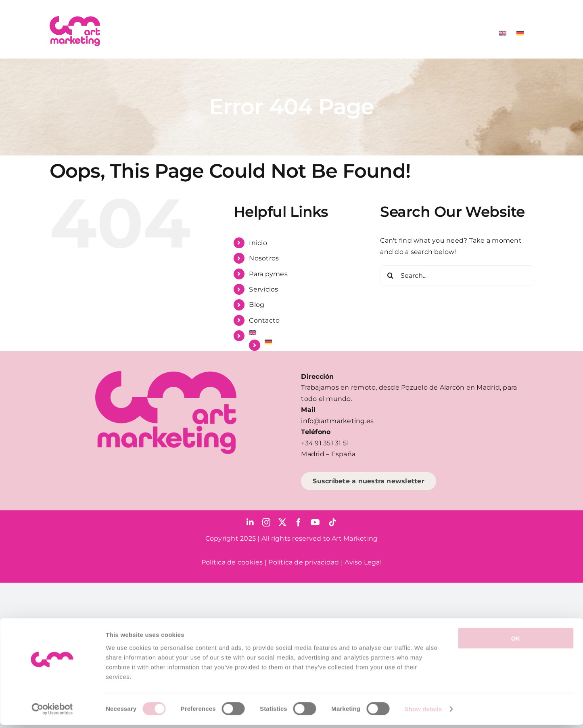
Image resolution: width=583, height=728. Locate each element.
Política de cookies (232, 562)
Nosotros (264, 258)
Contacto (264, 320)
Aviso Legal (363, 562)
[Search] (390, 275)
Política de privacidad (304, 562)
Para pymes (268, 274)
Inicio (258, 243)
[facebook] (299, 522)
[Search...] (457, 275)
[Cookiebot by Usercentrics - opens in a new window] (52, 712)
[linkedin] (250, 522)
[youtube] (315, 522)
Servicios (263, 289)
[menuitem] (503, 33)
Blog (257, 305)
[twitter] (282, 522)
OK (516, 641)
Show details (423, 712)
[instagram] (266, 522)
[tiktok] (332, 522)
